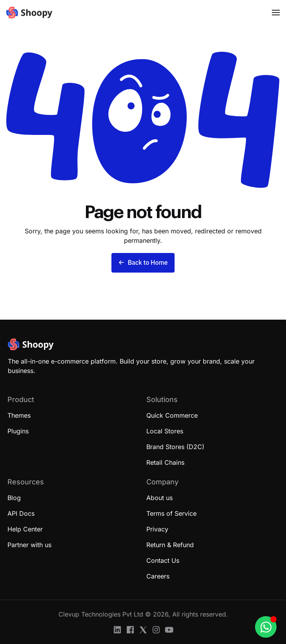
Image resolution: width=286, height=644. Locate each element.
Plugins (18, 431)
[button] (276, 13)
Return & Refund (170, 545)
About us (159, 498)
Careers (158, 576)
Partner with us (29, 545)
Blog (14, 498)
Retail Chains (165, 462)
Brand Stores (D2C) (175, 447)
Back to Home (143, 263)
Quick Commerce (172, 415)
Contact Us (163, 560)
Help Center (25, 529)
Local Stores (165, 431)
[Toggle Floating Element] (266, 627)
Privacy (157, 529)
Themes (19, 415)
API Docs (21, 513)
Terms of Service (171, 513)
